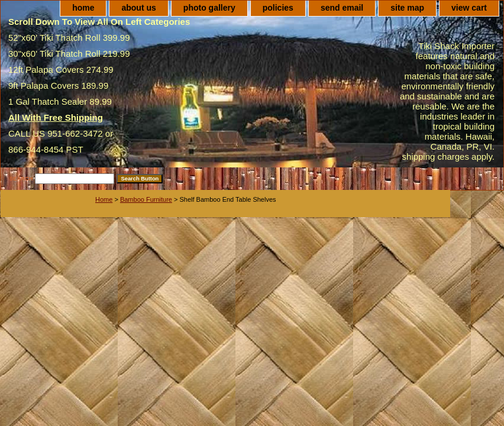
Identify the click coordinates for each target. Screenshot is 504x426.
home (83, 8)
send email (342, 8)
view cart (469, 8)
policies (278, 8)
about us (138, 8)
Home (104, 199)
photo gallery (209, 8)
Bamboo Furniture (146, 199)
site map (407, 8)
